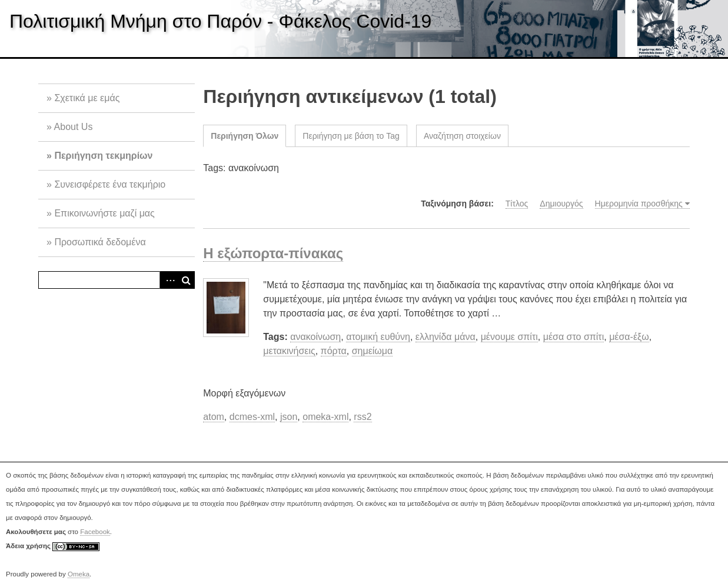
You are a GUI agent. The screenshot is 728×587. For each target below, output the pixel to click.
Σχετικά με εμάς (87, 98)
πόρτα (334, 351)
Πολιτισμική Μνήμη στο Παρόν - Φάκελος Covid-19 (220, 21)
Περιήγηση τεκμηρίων (103, 156)
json (289, 417)
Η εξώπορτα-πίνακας (273, 253)
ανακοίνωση (315, 337)
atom (214, 417)
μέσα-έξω (629, 337)
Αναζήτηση (186, 280)
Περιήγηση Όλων (245, 136)
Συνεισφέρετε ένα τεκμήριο (110, 184)
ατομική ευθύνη (378, 337)
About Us (74, 127)
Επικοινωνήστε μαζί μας (104, 213)
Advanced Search (168, 280)
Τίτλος (517, 204)
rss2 (363, 417)
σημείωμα (373, 351)
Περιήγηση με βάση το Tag (351, 136)
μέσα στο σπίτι (574, 337)
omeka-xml (325, 417)
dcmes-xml (252, 417)
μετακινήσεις (289, 351)
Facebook (95, 532)
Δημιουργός (561, 204)
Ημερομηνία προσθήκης (639, 204)
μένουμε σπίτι (509, 337)
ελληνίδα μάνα (446, 337)
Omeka (79, 574)
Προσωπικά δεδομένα (100, 242)
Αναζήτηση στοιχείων (462, 136)
